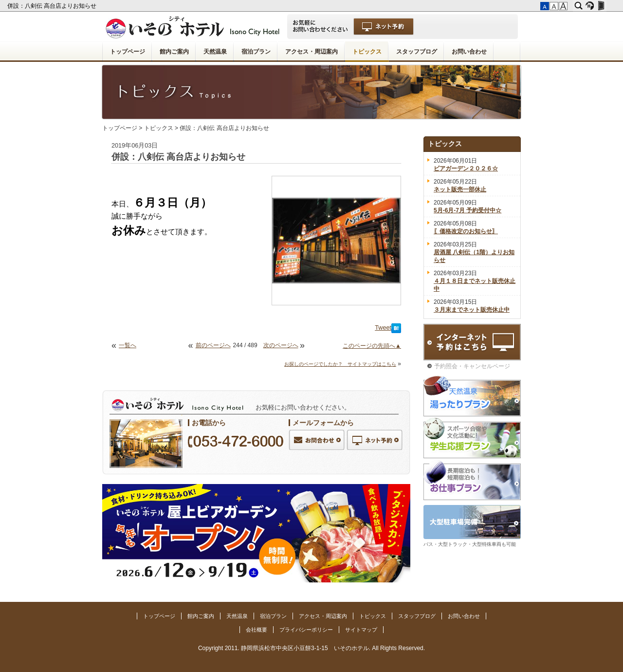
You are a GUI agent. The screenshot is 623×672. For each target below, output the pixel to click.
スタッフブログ (417, 52)
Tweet (383, 328)
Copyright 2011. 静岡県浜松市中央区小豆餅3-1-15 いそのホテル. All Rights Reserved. (311, 648)
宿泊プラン (256, 52)
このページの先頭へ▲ (372, 346)
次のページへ (281, 345)
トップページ (128, 52)
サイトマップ (361, 630)
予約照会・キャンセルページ (472, 366)
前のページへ (213, 345)
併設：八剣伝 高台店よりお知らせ (53, 6)
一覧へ (128, 345)
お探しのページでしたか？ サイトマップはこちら (340, 364)
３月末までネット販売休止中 (472, 310)
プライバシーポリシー (306, 630)
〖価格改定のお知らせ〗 (466, 231)
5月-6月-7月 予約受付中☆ (467, 210)
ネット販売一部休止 (460, 189)
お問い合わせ (469, 52)
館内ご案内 (174, 52)
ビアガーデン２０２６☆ (466, 168)
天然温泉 (215, 52)
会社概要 (257, 630)
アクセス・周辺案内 (311, 52)
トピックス (367, 52)
